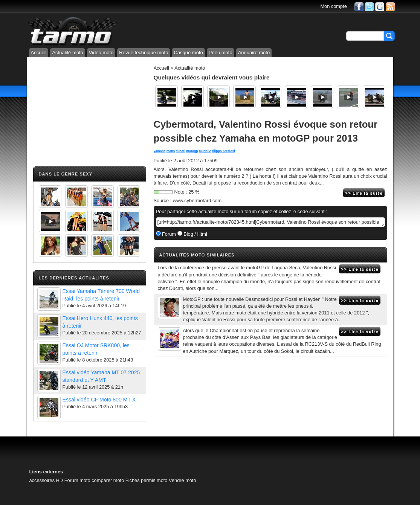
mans (171, 151)
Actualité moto (67, 53)
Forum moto (77, 480)
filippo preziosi (223, 151)
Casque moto (188, 53)
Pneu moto (221, 53)
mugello (205, 151)
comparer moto (108, 480)
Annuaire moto (254, 53)
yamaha (160, 151)
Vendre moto (183, 480)
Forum (169, 234)
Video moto (101, 53)
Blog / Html (195, 234)
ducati (181, 151)
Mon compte (333, 6)
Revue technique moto (144, 53)
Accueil (39, 53)
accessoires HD (46, 480)
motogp (192, 151)
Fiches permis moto (147, 480)
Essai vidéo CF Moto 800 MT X (99, 400)
